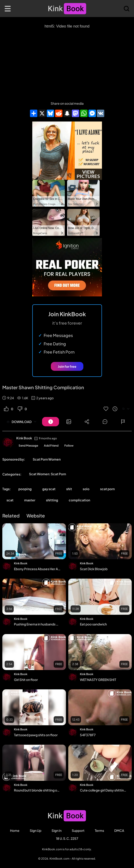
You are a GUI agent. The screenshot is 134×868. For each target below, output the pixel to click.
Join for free (67, 366)
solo (86, 489)
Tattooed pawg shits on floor (36, 735)
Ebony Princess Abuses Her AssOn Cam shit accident (37, 569)
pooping (25, 489)
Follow (69, 446)
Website (36, 516)
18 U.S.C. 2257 (67, 838)
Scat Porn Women (47, 459)
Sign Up (36, 830)
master (30, 500)
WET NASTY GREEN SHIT (98, 680)
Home (15, 830)
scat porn (107, 489)
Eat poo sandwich (93, 624)
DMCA (119, 830)
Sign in (57, 830)
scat (10, 500)
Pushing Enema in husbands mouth (37, 624)
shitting (52, 500)
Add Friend (51, 446)
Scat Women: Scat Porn (47, 474)
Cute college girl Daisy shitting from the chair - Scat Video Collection (103, 790)
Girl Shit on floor (26, 680)
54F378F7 (88, 735)
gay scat (49, 489)
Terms (99, 830)
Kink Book (24, 438)
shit (69, 489)
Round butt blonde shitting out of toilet (37, 790)
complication (79, 500)
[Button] (51, 422)
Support (78, 830)
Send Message (28, 446)
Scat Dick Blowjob (94, 569)
